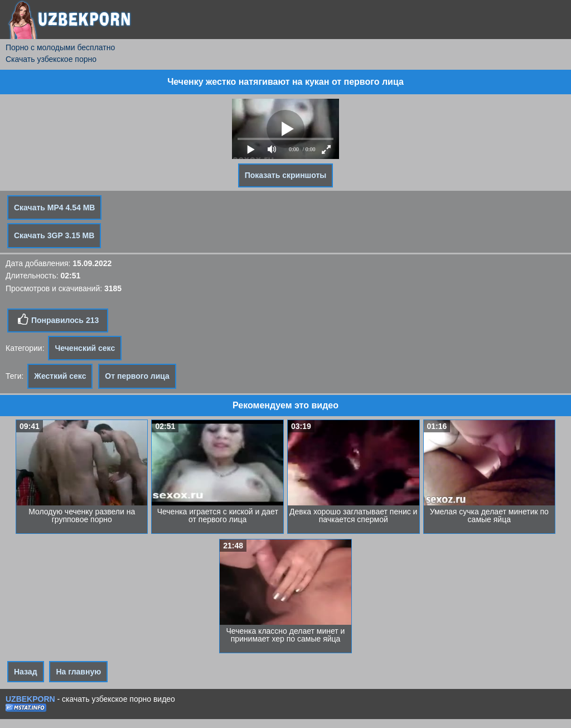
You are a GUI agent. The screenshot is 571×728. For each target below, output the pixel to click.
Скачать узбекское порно (51, 59)
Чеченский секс (85, 348)
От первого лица (137, 376)
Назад (26, 672)
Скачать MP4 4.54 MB (54, 208)
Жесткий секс (60, 376)
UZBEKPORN (30, 699)
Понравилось (58, 320)
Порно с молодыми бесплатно (60, 47)
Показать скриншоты (286, 175)
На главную (78, 672)
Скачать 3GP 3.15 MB (54, 235)
